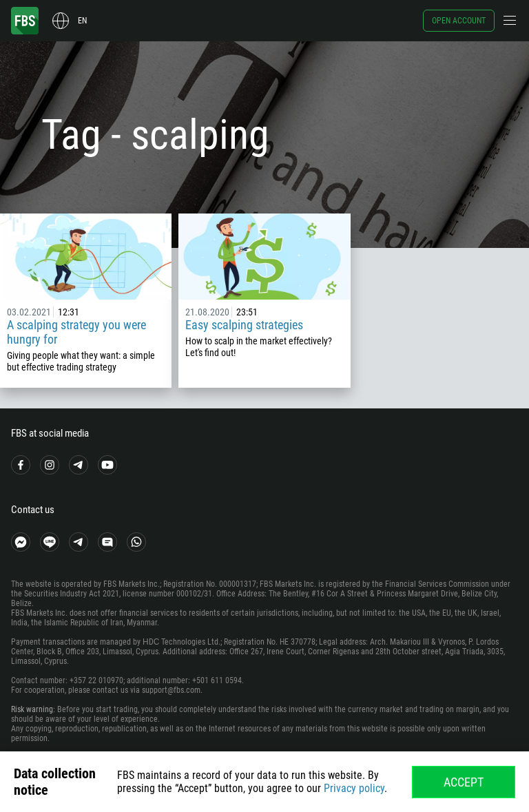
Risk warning (32, 709)
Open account (459, 21)
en (82, 21)
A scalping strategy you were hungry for (76, 332)
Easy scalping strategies (244, 325)
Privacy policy (354, 788)
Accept (464, 782)
